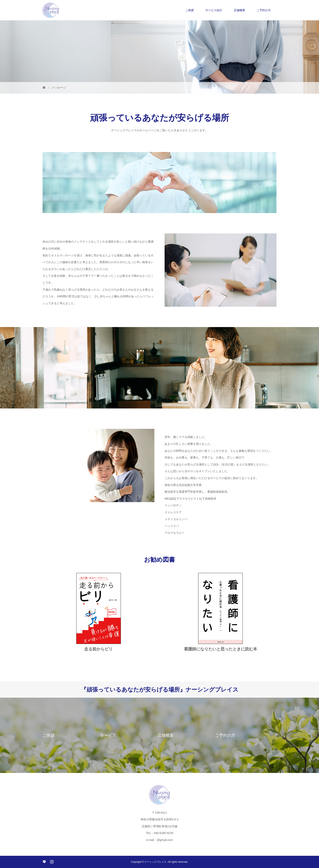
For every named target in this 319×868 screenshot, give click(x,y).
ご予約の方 (264, 10)
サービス (108, 735)
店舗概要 (239, 10)
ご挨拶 (190, 10)
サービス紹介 (214, 10)
